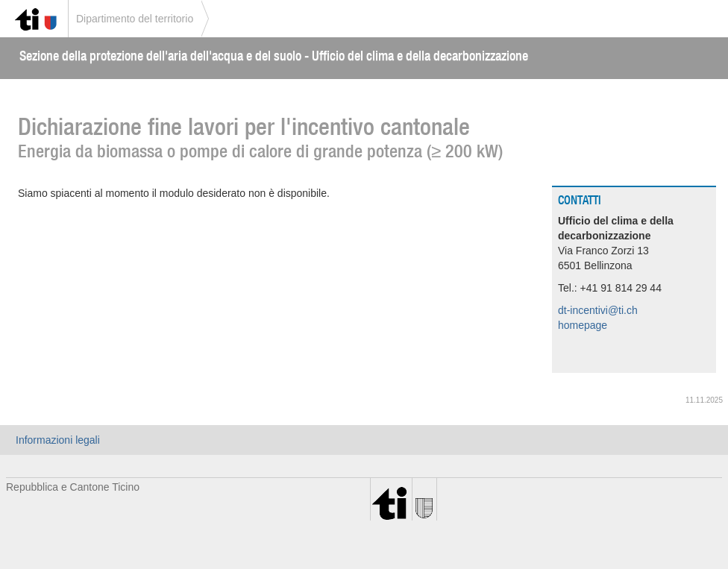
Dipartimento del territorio (135, 19)
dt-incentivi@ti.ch (598, 310)
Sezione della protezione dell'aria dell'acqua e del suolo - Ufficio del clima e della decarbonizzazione (274, 56)
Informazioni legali (58, 440)
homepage (583, 325)
